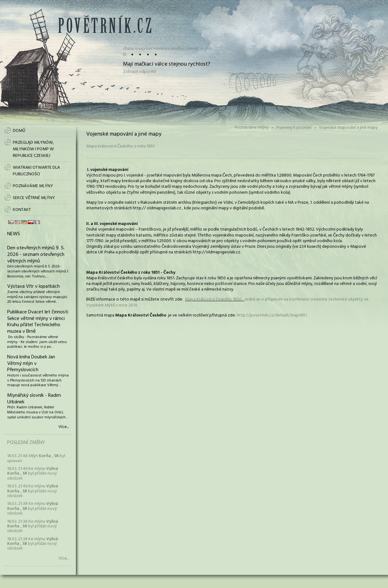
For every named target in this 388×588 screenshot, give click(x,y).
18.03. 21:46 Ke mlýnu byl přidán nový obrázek (33, 474)
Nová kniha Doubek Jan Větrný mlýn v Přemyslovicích (31, 364)
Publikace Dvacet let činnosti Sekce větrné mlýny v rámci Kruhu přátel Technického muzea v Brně (38, 322)
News (14, 234)
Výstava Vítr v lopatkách (33, 287)
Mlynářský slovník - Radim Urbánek (34, 399)
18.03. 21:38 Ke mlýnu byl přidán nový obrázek (33, 509)
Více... (64, 427)
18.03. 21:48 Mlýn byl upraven (36, 458)
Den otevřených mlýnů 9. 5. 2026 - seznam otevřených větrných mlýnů (36, 255)
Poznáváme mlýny (252, 128)
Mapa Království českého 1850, (215, 299)
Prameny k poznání (294, 128)
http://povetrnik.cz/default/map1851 (272, 315)
